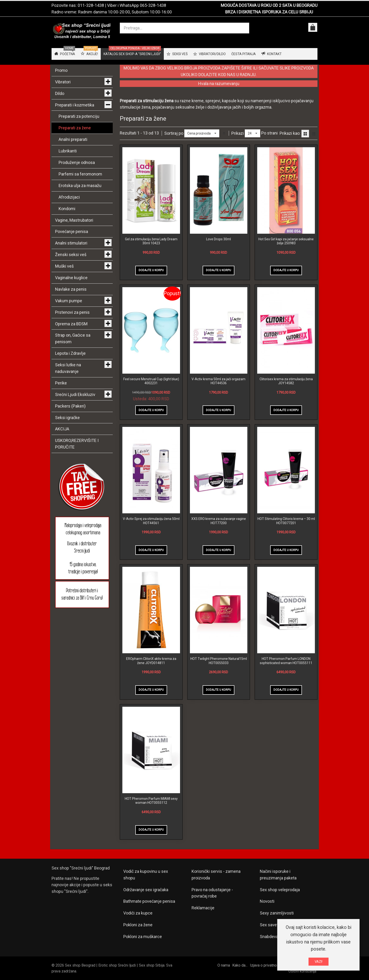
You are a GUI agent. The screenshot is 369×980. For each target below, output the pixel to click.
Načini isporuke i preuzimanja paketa (278, 875)
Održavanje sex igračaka (146, 890)
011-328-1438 (91, 5)
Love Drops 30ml (219, 239)
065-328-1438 (153, 5)
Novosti (267, 901)
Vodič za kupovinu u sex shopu (146, 875)
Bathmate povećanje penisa (149, 901)
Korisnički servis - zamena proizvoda (216, 875)
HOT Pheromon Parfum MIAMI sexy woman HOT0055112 (151, 801)
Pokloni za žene (138, 925)
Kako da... (240, 965)
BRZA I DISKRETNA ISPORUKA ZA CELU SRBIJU (269, 12)
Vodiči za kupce (138, 913)
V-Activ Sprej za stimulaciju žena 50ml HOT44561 (151, 521)
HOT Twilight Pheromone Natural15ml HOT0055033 (219, 661)
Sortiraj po (174, 133)
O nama (224, 965)
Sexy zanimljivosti (277, 913)
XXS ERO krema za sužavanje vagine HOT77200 (219, 521)
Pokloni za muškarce (143, 937)
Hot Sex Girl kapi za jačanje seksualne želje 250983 (286, 241)
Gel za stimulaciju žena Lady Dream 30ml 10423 (151, 241)
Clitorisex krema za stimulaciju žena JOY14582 (286, 381)
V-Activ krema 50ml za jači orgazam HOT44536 (219, 381)
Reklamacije (203, 908)
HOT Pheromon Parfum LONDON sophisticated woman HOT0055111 (286, 661)
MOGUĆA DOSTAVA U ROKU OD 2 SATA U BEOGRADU (269, 5)
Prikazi (238, 133)
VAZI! (319, 962)
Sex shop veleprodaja (280, 890)
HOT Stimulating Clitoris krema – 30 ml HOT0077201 (286, 521)
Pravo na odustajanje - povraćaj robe (212, 893)
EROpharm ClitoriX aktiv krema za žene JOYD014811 (151, 661)
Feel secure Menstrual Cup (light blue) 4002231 (151, 381)
